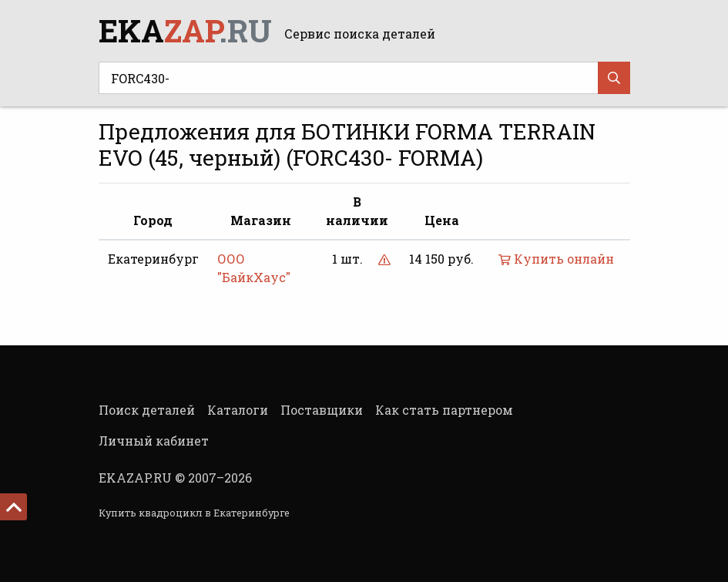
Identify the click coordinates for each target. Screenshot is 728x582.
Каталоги (238, 410)
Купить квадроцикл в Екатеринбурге (194, 513)
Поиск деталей (147, 410)
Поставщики (322, 410)
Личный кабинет (154, 441)
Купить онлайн (556, 259)
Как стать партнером (444, 410)
